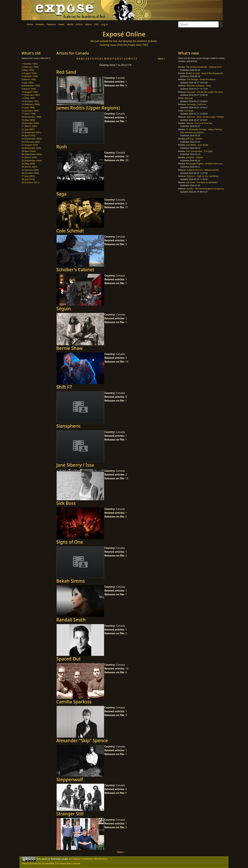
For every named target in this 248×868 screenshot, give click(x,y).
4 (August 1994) (29, 73)
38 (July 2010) (28, 179)
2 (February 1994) (30, 67)
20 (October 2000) (30, 123)
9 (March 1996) (29, 89)
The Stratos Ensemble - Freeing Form (204, 67)
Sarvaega (189, 111)
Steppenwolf (70, 779)
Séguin (64, 309)
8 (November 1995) (31, 86)
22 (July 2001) (28, 129)
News (61, 24)
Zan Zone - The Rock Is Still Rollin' (202, 182)
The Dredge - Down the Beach (201, 79)
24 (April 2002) (28, 135)
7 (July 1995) (27, 83)
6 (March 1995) (29, 79)
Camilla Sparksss (74, 702)
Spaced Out (68, 659)
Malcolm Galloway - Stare (199, 86)
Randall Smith (71, 620)
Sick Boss (66, 503)
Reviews (40, 24)
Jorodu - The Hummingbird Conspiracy (205, 189)
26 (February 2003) (31, 142)
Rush (62, 147)
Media (70, 24)
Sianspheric (68, 426)
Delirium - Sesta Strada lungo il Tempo (205, 117)
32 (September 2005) (32, 161)
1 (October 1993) (30, 64)
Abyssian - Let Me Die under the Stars (205, 92)
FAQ (96, 24)
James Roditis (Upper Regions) (88, 108)
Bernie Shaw (69, 348)
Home (30, 24)
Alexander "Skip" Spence (82, 740)
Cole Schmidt (70, 231)
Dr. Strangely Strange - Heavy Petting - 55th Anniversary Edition (201, 131)
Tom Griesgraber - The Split (199, 151)
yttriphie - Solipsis (195, 157)
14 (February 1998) (31, 104)
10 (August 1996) (30, 92)
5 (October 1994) (30, 76)
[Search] (198, 24)
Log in (104, 24)
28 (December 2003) (31, 148)
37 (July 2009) (28, 176)
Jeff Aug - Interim (194, 139)
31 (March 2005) (29, 157)
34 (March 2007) (29, 167)
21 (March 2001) (29, 126)
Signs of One (70, 542)
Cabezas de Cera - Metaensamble (203, 170)
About (88, 24)
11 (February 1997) (31, 95)
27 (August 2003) (30, 145)
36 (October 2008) (30, 173)
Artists (79, 24)
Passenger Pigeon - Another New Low (204, 164)
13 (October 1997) (30, 101)
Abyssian (189, 98)
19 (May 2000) (28, 120)
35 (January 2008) (30, 170)
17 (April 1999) (28, 114)
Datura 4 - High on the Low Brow (202, 176)
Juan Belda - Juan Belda (197, 145)
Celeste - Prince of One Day (199, 123)
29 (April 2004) (28, 151)
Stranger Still (70, 814)
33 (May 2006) (28, 164)
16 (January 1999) (30, 111)
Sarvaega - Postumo (196, 104)
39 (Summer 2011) (30, 182)
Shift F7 (64, 387)
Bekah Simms (71, 581)
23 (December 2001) (31, 132)
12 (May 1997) (28, 98)
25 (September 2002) (32, 139)
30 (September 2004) (32, 154)
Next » (162, 59)
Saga (61, 194)
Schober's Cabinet (75, 270)
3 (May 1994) (28, 70)
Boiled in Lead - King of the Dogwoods (205, 73)
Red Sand (66, 72)
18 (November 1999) (31, 117)
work (45, 859)
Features (51, 24)
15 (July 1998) (28, 107)
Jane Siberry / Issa (75, 465)
